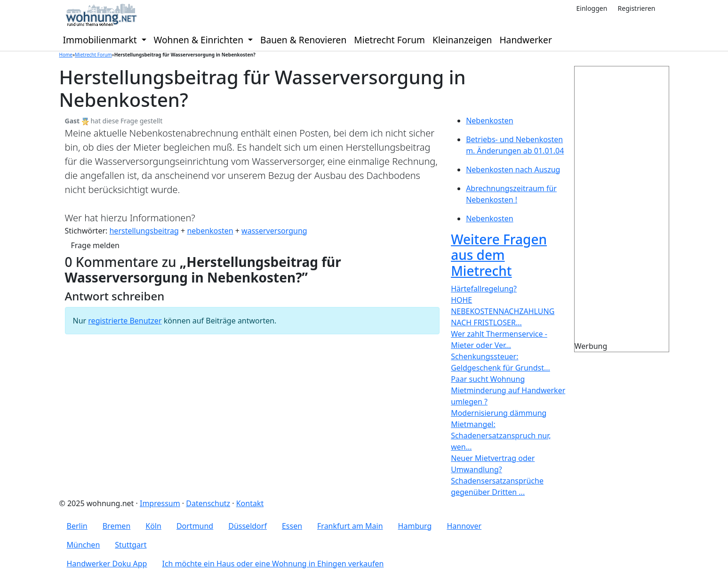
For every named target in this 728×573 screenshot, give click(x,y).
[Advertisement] (639, 208)
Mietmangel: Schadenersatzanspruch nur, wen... (501, 436)
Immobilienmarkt (101, 40)
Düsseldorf (248, 526)
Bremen (117, 526)
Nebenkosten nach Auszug (513, 169)
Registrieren (637, 8)
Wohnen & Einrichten (200, 40)
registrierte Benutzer (125, 321)
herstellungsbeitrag (144, 231)
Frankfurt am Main (350, 526)
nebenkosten (210, 231)
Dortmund (195, 526)
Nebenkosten (490, 121)
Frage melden (95, 245)
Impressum (160, 503)
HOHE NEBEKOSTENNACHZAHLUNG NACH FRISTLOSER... (503, 311)
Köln (153, 526)
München (84, 545)
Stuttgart (131, 545)
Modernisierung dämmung (499, 413)
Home (66, 55)
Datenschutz (208, 503)
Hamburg (415, 526)
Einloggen (592, 8)
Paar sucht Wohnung (488, 379)
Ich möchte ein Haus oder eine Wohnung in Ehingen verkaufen (273, 564)
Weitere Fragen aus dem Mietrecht (499, 255)
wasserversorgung (274, 231)
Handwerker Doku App (107, 564)
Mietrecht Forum (389, 40)
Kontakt (250, 503)
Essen (292, 526)
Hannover (464, 526)
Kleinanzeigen (462, 40)
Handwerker (525, 40)
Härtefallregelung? (484, 289)
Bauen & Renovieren (303, 40)
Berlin (77, 526)
